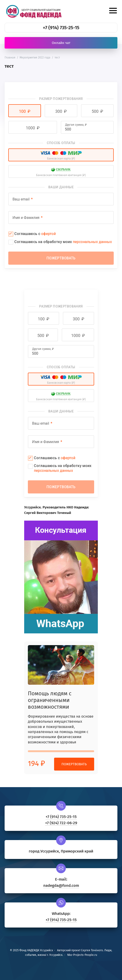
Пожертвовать (74, 764)
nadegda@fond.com (61, 886)
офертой (48, 234)
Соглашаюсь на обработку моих (63, 242)
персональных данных (92, 242)
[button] (25, 111)
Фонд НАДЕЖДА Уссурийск (33, 11)
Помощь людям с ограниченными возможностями (50, 700)
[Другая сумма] (87, 129)
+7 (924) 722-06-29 (61, 823)
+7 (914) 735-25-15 (61, 28)
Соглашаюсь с (35, 234)
